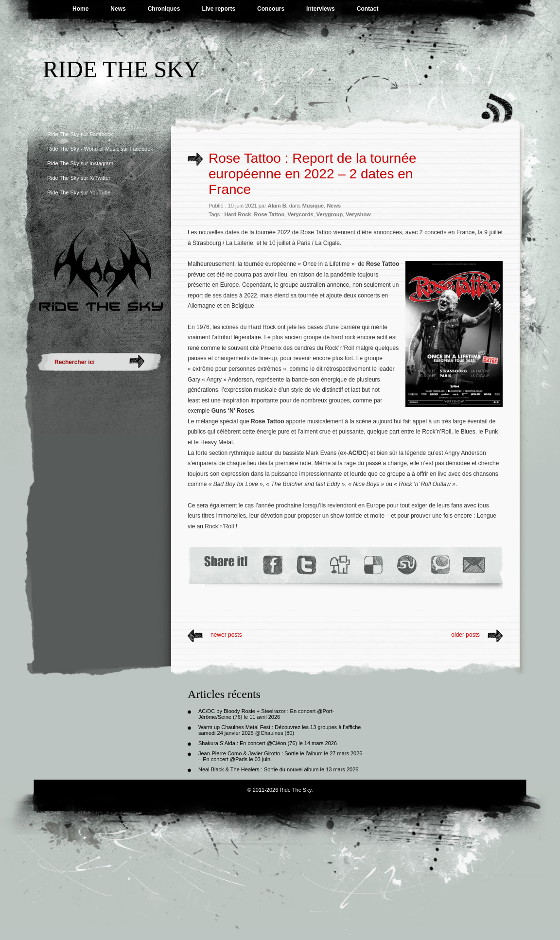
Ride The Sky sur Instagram (80, 163)
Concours (271, 9)
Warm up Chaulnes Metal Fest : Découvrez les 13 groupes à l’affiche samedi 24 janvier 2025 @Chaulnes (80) (280, 730)
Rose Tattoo (270, 214)
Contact (368, 9)
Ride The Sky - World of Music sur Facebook (100, 149)
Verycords (300, 214)
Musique (313, 206)
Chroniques (164, 9)
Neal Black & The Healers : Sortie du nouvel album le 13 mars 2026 (278, 769)
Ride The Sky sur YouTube (79, 192)
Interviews (321, 9)
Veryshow (358, 214)
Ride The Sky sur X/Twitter (79, 178)
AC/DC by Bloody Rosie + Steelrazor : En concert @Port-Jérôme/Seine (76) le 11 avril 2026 (266, 714)
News (118, 9)
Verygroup (330, 214)
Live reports (219, 9)
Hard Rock (237, 214)
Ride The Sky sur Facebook (80, 134)
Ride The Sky (122, 69)
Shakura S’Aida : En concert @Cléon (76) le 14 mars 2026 (268, 743)
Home (80, 9)
